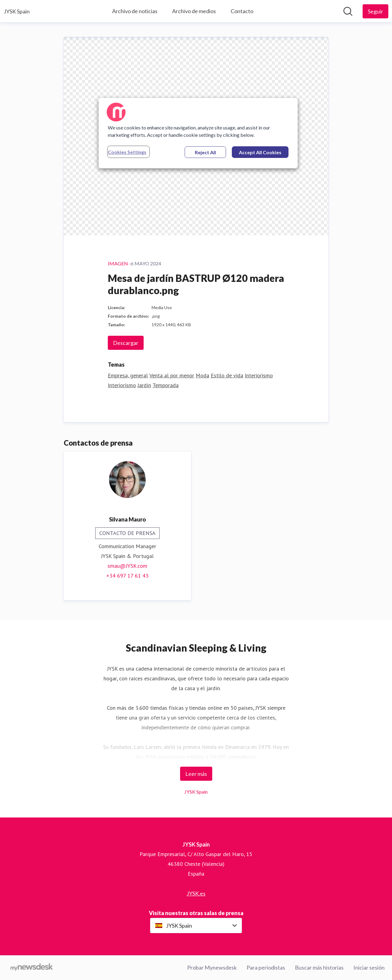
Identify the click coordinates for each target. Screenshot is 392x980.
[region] (198, 133)
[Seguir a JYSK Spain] (375, 11)
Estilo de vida (227, 375)
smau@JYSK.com (127, 566)
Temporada (166, 385)
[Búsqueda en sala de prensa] (348, 11)
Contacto (242, 11)
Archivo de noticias (135, 11)
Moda (202, 375)
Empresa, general (128, 375)
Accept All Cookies (260, 152)
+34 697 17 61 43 (127, 576)
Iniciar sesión (369, 967)
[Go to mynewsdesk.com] (32, 968)
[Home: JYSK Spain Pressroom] (17, 11)
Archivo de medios (194, 11)
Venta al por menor (172, 375)
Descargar (126, 343)
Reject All (205, 152)
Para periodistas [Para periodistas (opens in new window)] (266, 967)
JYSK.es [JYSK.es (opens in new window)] (196, 893)
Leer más (196, 774)
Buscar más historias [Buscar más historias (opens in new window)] (319, 967)
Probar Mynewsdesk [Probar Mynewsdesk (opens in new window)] (212, 967)
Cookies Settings (127, 152)
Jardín (144, 385)
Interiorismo (259, 375)
